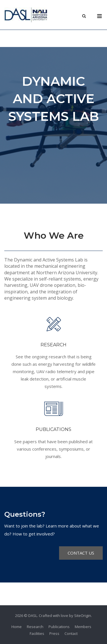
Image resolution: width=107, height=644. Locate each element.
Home (17, 627)
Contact (71, 633)
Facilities (37, 633)
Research (35, 627)
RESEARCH (53, 345)
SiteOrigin (83, 616)
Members (83, 627)
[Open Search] (84, 17)
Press (54, 633)
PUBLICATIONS (53, 429)
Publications (59, 627)
